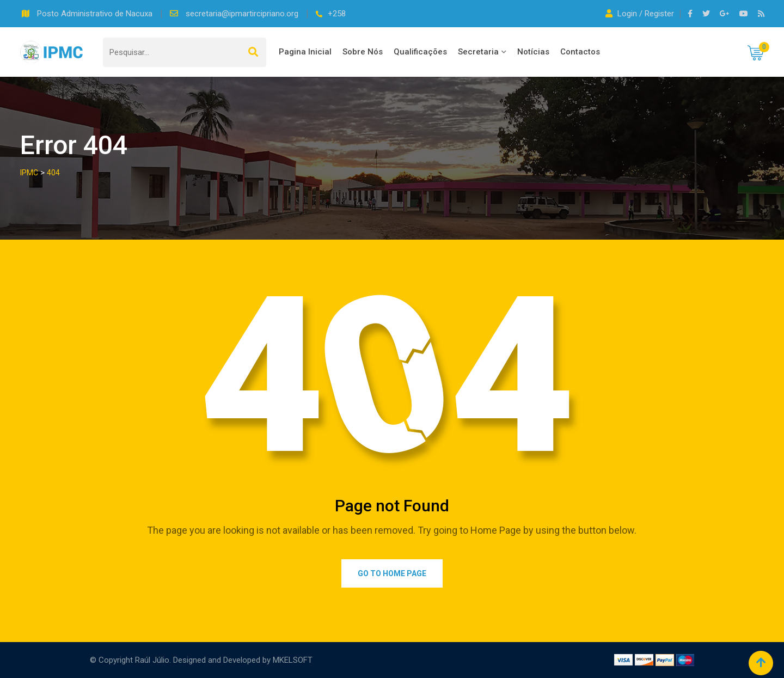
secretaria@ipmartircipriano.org (243, 14)
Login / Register (641, 14)
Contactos (580, 52)
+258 (337, 14)
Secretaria (478, 52)
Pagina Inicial (305, 52)
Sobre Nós (363, 52)
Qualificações (420, 52)
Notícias (533, 52)
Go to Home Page (392, 573)
